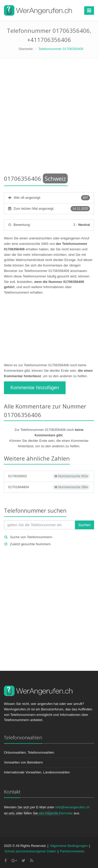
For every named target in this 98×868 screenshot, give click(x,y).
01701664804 (49, 487)
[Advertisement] (49, 118)
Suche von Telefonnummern (31, 537)
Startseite (26, 49)
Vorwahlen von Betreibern (23, 762)
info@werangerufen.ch (73, 807)
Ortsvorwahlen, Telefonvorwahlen (29, 752)
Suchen (85, 525)
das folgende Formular (56, 813)
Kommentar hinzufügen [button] (35, 388)
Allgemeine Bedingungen (69, 846)
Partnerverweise (72, 851)
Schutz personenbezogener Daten (30, 851)
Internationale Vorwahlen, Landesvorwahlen (37, 772)
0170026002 (49, 476)
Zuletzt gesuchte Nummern (30, 544)
